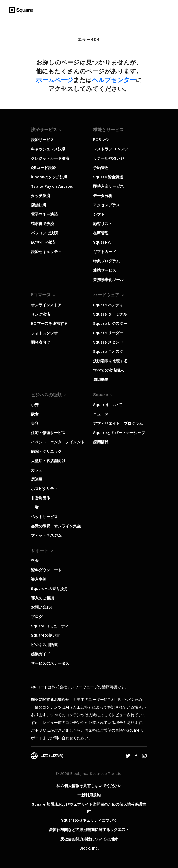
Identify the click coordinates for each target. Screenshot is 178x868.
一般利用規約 (89, 795)
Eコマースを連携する (49, 324)
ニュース (101, 414)
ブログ (37, 617)
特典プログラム (107, 261)
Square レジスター (110, 324)
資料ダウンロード (46, 570)
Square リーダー (108, 333)
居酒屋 (37, 479)
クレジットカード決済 (50, 158)
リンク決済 (41, 314)
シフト (99, 214)
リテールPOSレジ (109, 158)
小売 (35, 405)
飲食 (35, 414)
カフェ (37, 470)
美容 (35, 423)
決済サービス (42, 140)
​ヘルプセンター (114, 80)
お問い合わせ (42, 607)
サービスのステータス (50, 663)
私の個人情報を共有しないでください (89, 786)
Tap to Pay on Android (52, 186)
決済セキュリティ (46, 252)
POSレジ (101, 140)
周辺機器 (101, 380)
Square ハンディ (108, 305)
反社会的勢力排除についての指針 (89, 839)
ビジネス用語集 (44, 645)
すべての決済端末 (108, 370)
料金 (35, 561)
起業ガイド (41, 654)
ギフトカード (105, 252)
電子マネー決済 (44, 214)
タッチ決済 (41, 196)
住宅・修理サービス (48, 433)
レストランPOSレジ (110, 149)
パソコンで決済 (44, 233)
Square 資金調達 (108, 177)
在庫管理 (101, 233)
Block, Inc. (89, 848)
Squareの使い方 (45, 635)
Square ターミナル (110, 314)
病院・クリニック (46, 451)
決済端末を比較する (110, 361)
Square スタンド (108, 342)
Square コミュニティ (50, 626)
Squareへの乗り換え (49, 589)
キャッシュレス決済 (48, 149)
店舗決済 (39, 205)
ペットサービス (44, 517)
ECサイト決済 (43, 242)
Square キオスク (108, 352)
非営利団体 (41, 498)
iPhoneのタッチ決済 (49, 177)
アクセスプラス (107, 205)
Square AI (102, 242)
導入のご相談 (42, 598)
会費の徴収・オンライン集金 (56, 526)
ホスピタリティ (44, 489)
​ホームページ (54, 80)
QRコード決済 (43, 168)
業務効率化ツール (108, 280)
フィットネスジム (46, 535)
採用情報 (101, 442)
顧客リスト (103, 224)
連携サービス (105, 270)
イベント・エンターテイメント (58, 442)
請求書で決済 (42, 224)
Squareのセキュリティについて (89, 820)
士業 (35, 507)
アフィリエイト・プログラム (118, 423)
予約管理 (101, 168)
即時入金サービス (108, 186)
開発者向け (41, 342)
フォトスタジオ (44, 333)
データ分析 (103, 196)
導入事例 (39, 579)
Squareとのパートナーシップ (119, 433)
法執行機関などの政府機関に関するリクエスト (89, 830)
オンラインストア (46, 305)
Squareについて (108, 405)
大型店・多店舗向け (48, 461)
